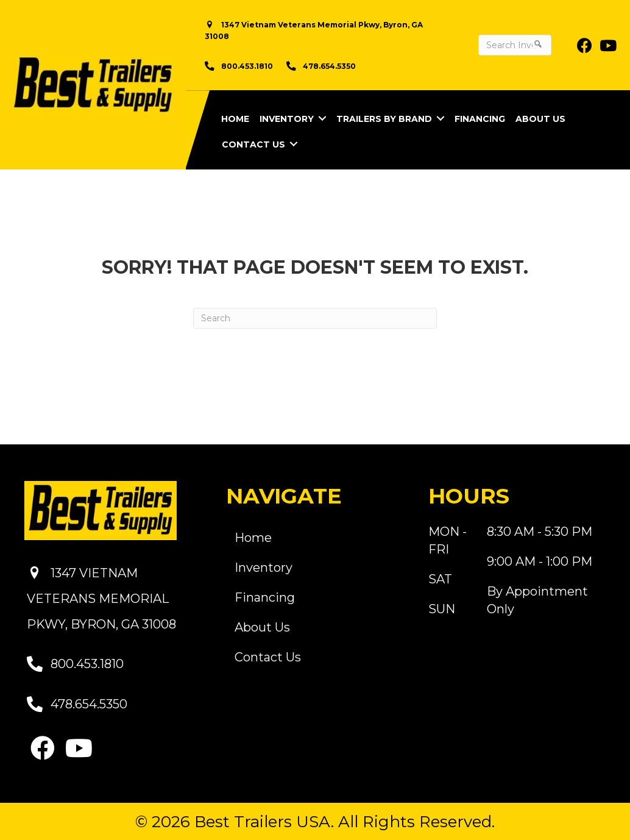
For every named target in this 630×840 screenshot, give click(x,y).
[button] (322, 118)
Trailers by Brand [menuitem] (384, 119)
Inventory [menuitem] (287, 119)
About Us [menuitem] (540, 119)
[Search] (315, 318)
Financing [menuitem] (480, 119)
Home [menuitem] (235, 119)
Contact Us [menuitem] (253, 144)
